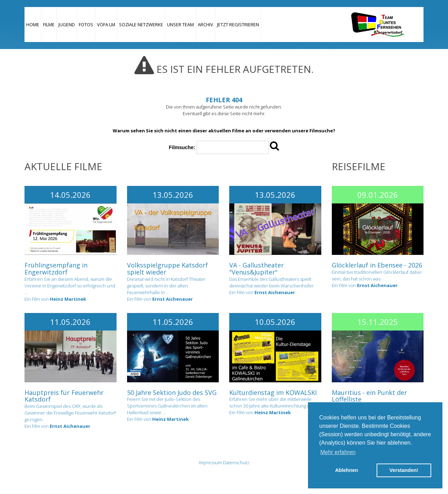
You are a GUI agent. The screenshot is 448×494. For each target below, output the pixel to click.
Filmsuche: (182, 147)
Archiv (205, 25)
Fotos (86, 25)
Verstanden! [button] (404, 470)
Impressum (210, 462)
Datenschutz (236, 462)
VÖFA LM (106, 25)
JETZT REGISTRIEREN (238, 25)
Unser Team (180, 25)
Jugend (67, 25)
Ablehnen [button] (346, 470)
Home (33, 25)
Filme (49, 25)
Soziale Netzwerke (141, 25)
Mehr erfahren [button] (338, 452)
